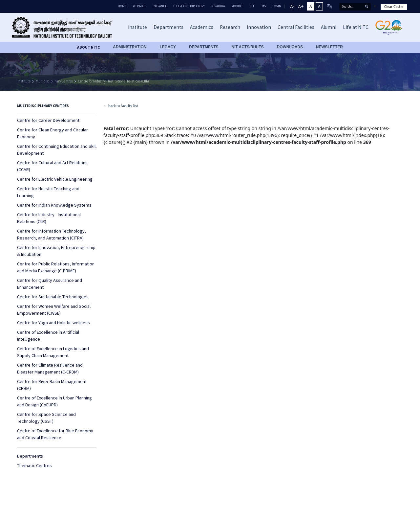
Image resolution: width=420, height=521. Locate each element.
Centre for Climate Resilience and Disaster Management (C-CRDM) (50, 368)
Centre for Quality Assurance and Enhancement (50, 284)
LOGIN (277, 6)
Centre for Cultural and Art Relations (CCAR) (52, 166)
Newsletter (329, 47)
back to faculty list (120, 106)
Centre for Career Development (48, 120)
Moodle (237, 6)
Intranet (159, 6)
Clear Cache (394, 7)
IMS (263, 6)
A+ (301, 6)
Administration (130, 47)
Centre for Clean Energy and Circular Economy (52, 133)
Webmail (139, 6)
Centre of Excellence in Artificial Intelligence (48, 336)
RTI (252, 6)
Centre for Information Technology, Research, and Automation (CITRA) (52, 234)
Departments (30, 456)
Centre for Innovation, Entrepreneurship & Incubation (56, 251)
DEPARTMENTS (204, 47)
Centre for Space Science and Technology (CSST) (46, 418)
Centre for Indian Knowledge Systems (54, 205)
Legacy (168, 47)
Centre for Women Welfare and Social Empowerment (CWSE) (54, 310)
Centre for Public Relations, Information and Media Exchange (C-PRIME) (56, 267)
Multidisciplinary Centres (54, 81)
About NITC (88, 47)
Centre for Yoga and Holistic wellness (53, 323)
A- (292, 6)
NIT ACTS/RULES (248, 47)
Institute (24, 81)
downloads (290, 47)
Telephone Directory (189, 6)
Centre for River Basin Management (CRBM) (52, 385)
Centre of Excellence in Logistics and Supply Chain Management (53, 352)
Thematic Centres (34, 465)
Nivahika (218, 6)
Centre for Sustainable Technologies (53, 297)
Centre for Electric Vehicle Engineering (55, 179)
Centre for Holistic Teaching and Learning (48, 192)
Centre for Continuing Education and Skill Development (57, 150)
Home (122, 6)
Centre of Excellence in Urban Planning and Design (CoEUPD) (54, 401)
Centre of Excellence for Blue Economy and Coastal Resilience (55, 434)
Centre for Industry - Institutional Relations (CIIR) (114, 81)
